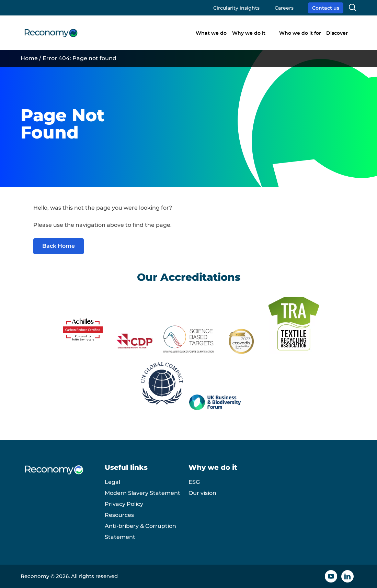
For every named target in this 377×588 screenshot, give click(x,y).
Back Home (59, 246)
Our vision (202, 493)
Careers (284, 8)
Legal (112, 482)
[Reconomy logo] (51, 33)
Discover (337, 33)
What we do (211, 33)
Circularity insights (236, 8)
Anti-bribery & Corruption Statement (140, 531)
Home (29, 58)
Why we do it (249, 33)
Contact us (326, 8)
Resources (119, 515)
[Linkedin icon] (347, 576)
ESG (194, 482)
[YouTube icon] (331, 576)
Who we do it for (300, 33)
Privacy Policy (124, 504)
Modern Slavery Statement (142, 493)
